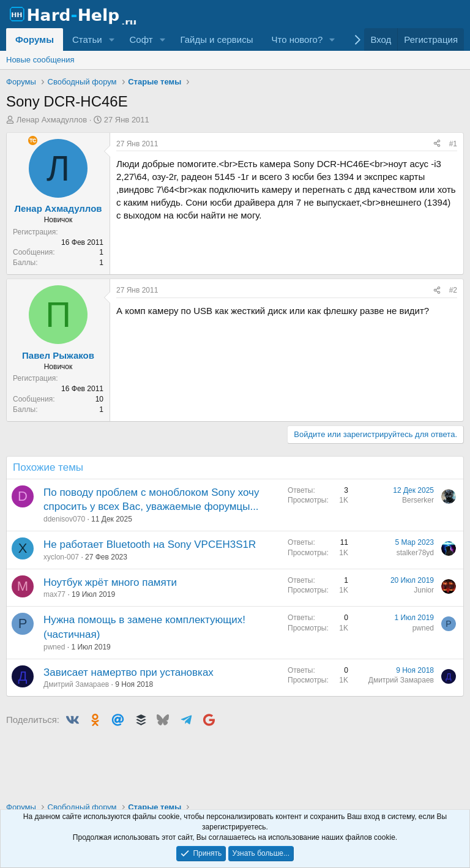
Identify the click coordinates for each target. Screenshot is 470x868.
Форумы (35, 39)
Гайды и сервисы (216, 39)
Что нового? (297, 39)
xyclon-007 (61, 557)
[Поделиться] (437, 144)
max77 (54, 594)
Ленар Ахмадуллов (52, 120)
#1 (453, 144)
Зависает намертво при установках (129, 672)
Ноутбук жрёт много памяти (110, 582)
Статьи (87, 39)
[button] (111, 39)
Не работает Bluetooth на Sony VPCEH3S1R (150, 544)
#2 (453, 290)
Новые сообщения (40, 60)
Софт (141, 39)
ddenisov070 (64, 519)
